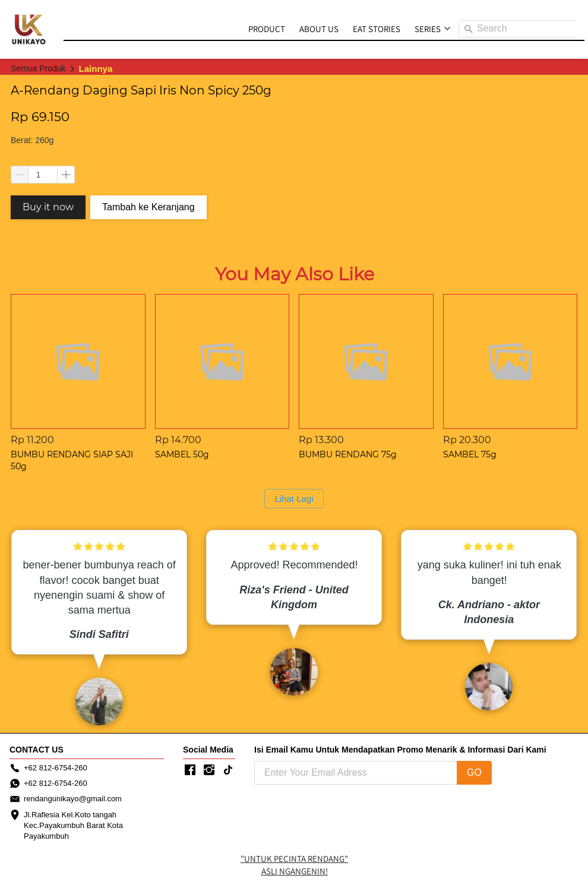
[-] (190, 770)
